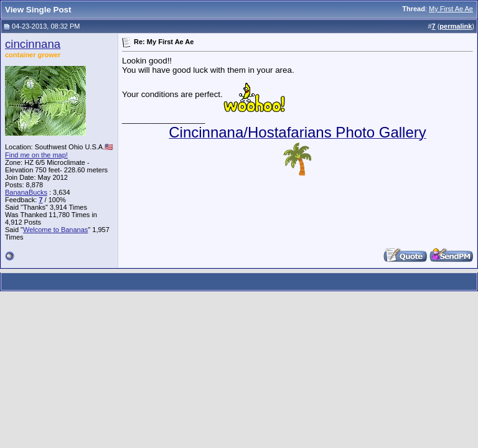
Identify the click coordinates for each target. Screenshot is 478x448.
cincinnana (33, 44)
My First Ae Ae (451, 9)
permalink (456, 26)
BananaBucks (26, 192)
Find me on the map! (36, 155)
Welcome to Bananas (55, 230)
